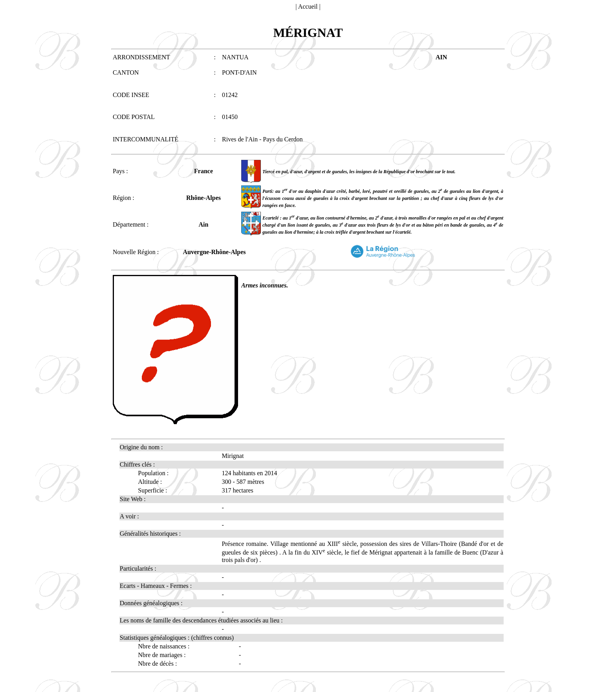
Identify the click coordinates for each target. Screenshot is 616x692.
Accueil (308, 6)
